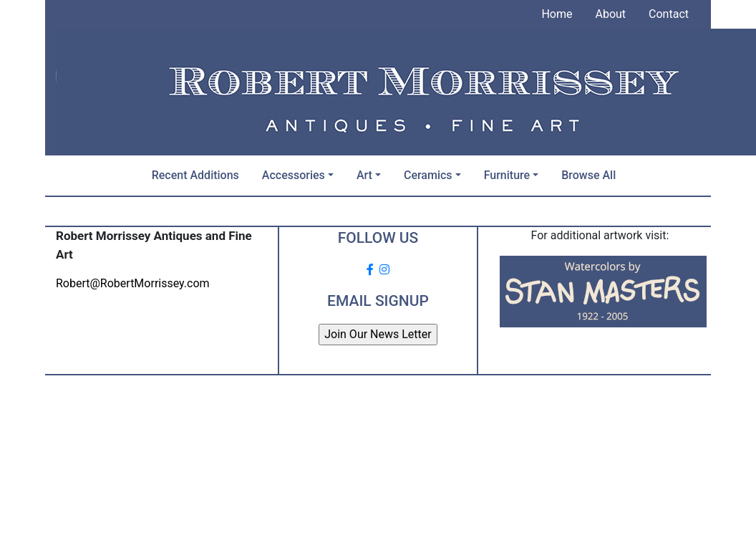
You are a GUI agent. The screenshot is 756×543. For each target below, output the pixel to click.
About (610, 14)
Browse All (588, 175)
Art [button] (364, 175)
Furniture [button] (507, 175)
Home (557, 14)
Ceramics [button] (428, 175)
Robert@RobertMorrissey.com (133, 283)
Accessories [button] (294, 175)
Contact (669, 14)
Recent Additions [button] (195, 175)
